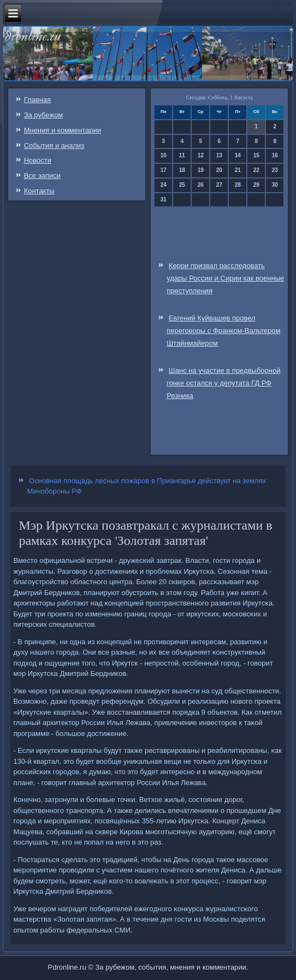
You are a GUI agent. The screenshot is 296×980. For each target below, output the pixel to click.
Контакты (39, 191)
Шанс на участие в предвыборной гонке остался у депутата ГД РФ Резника (223, 383)
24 (164, 185)
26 (201, 185)
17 (164, 170)
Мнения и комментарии (63, 130)
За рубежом (44, 115)
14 (238, 155)
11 (182, 155)
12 (201, 155)
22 (256, 170)
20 (219, 170)
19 (201, 170)
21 (238, 170)
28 (238, 185)
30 (275, 185)
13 (219, 155)
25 (182, 185)
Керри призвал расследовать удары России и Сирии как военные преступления (225, 278)
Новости (38, 160)
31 (164, 200)
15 (256, 155)
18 (182, 170)
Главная (37, 100)
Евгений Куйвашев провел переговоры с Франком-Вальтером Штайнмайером (223, 331)
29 (256, 185)
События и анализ (54, 145)
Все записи (42, 176)
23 (275, 170)
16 (275, 155)
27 (219, 185)
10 (164, 155)
